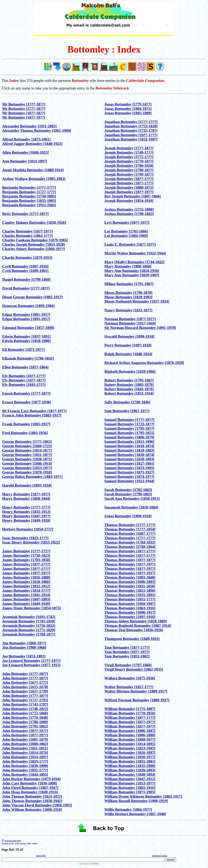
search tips (41, 856)
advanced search (160, 856)
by (94, 864)
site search (84, 864)
